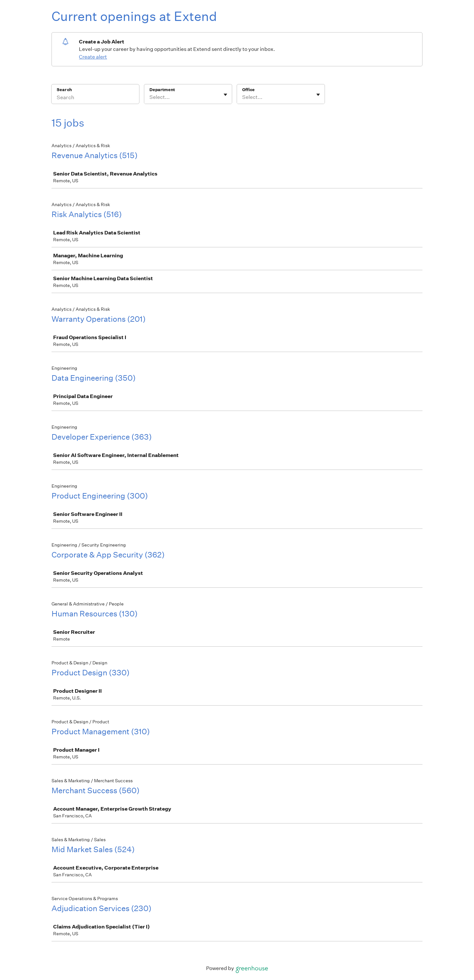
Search (64, 90)
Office (248, 90)
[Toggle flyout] (225, 95)
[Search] (95, 98)
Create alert (93, 57)
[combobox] (150, 97)
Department (162, 90)
